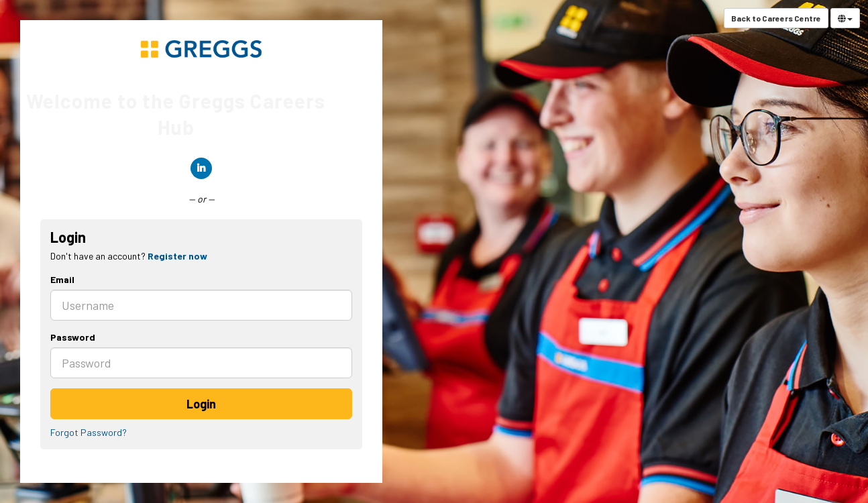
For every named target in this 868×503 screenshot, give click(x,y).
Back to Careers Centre (776, 18)
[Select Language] (845, 18)
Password (73, 337)
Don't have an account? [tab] (129, 256)
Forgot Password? (89, 432)
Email (62, 279)
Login (201, 404)
